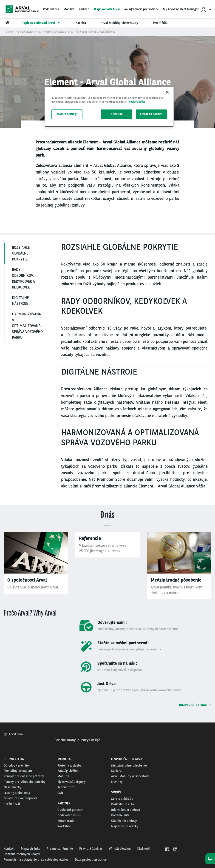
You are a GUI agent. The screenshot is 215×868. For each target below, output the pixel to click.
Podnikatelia (51, 9)
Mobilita (69, 9)
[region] (109, 107)
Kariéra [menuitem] (81, 23)
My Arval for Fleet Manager (181, 9)
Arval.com (16, 734)
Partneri (84, 9)
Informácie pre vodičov (141, 9)
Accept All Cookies (151, 114)
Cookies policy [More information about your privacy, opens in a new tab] (137, 102)
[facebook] (167, 850)
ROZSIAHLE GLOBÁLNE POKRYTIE (21, 253)
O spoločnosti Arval (107, 9)
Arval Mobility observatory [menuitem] (119, 23)
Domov (10, 32)
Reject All (117, 114)
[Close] (167, 92)
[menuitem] (206, 9)
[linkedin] (175, 850)
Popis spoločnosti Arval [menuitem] (41, 23)
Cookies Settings (67, 114)
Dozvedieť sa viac (195, 705)
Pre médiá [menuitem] (160, 23)
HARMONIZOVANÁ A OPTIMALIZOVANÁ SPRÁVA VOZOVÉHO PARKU (27, 326)
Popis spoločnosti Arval (59, 32)
